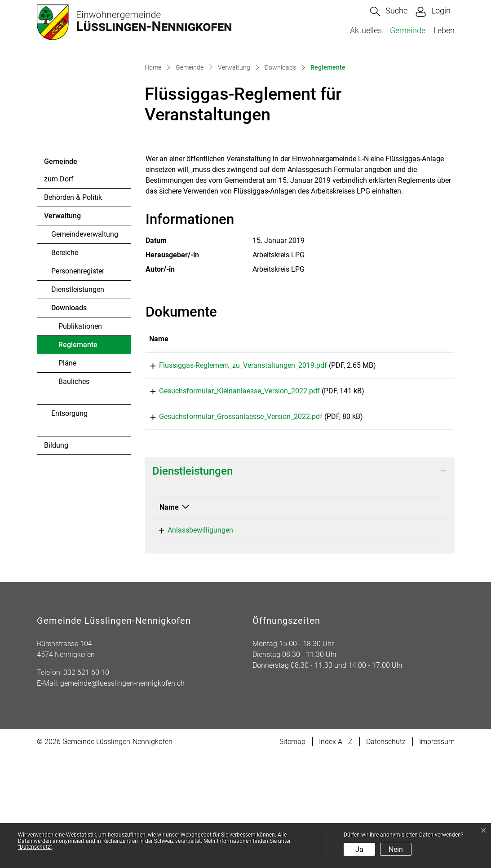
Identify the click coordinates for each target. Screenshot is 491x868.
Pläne (67, 467)
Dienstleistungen (78, 394)
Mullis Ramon (337, 644)
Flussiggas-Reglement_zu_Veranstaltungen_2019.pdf (233, 469)
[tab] (300, 585)
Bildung (56, 549)
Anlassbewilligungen (192, 644)
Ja (359, 849)
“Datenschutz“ (35, 847)
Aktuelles (366, 30)
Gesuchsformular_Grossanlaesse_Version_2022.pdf (231, 527)
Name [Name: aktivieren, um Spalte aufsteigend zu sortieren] (159, 443)
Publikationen (80, 430)
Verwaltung (62, 320)
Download (428, 471)
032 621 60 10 (86, 786)
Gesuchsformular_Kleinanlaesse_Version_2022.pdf (230, 498)
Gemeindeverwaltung (85, 338)
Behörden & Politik (73, 302)
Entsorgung (69, 518)
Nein (396, 849)
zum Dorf (59, 283)
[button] (389, 11)
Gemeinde (408, 30)
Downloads (69, 412)
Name (169, 621)
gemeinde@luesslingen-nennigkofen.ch (122, 797)
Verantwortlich (339, 621)
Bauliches (74, 486)
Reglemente (83, 451)
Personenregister (78, 375)
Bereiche (65, 357)
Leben (444, 30)
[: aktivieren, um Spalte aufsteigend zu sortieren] (429, 444)
